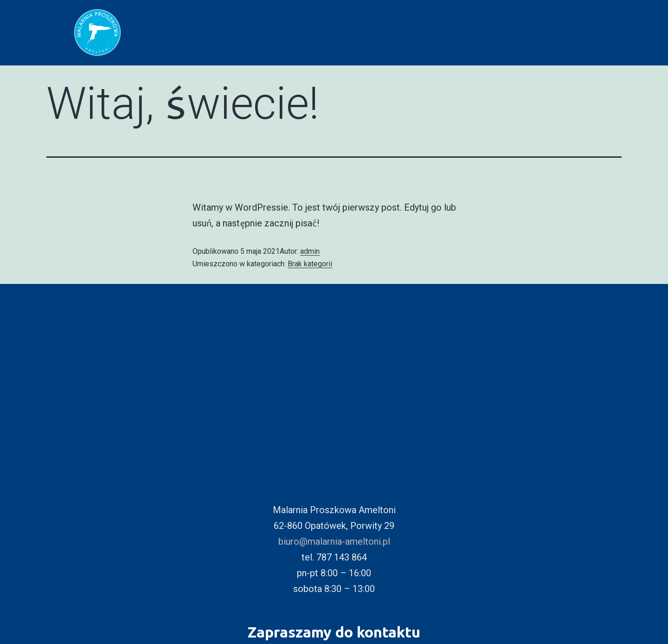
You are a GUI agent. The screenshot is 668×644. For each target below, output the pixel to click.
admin (310, 251)
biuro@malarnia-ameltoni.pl (334, 541)
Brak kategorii (310, 264)
